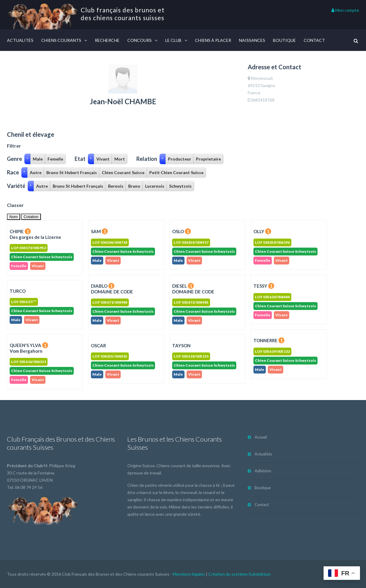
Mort (120, 159)
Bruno (134, 186)
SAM (99, 231)
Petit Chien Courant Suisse (176, 172)
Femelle (55, 159)
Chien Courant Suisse (123, 172)
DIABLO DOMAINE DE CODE (112, 289)
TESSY (264, 286)
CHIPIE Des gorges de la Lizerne (35, 234)
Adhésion (263, 471)
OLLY (262, 231)
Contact (314, 40)
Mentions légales (189, 574)
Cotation (31, 217)
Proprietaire (208, 159)
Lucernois (155, 186)
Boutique (284, 40)
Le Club (173, 40)
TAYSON (181, 346)
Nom (14, 217)
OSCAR (98, 346)
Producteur (180, 159)
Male (38, 159)
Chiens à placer (213, 40)
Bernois (116, 186)
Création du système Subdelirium (239, 574)
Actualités (20, 40)
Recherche (107, 40)
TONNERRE (269, 340)
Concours (140, 40)
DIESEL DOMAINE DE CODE (193, 289)
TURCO (18, 291)
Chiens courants (61, 40)
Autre (36, 172)
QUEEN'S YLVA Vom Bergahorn (29, 348)
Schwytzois (180, 186)
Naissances (252, 40)
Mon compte (345, 10)
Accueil (261, 437)
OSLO (181, 231)
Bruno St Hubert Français (72, 172)
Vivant (103, 159)
